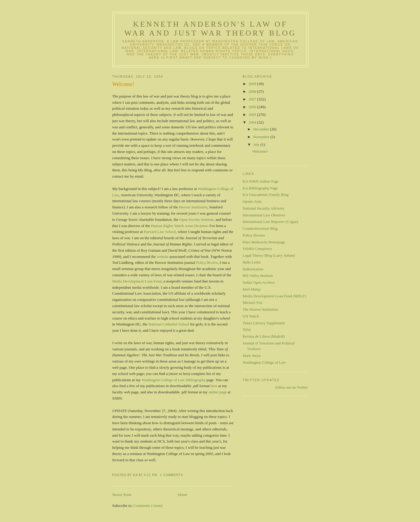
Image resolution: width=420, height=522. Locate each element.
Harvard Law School (160, 232)
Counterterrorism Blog (260, 228)
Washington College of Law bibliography (174, 380)
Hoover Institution (193, 207)
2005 (253, 115)
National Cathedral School (169, 324)
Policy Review (207, 262)
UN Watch (251, 316)
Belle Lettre (252, 262)
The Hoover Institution (260, 309)
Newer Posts (122, 495)
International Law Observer (264, 215)
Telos (247, 329)
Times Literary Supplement (264, 323)
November (262, 137)
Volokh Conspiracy (258, 249)
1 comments (172, 475)
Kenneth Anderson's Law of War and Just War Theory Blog (210, 29)
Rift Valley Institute (258, 276)
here (214, 386)
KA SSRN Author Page (261, 181)
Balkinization (253, 269)
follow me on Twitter (292, 387)
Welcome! (123, 84)
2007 (253, 99)
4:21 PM (150, 475)
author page (218, 392)
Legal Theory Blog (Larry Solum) (269, 255)
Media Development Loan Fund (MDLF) (274, 296)
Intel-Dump (252, 289)
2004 (253, 122)
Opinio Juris (252, 201)
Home (183, 495)
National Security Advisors (264, 208)
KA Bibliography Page (260, 188)
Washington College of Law (264, 362)
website (163, 257)
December (262, 129)
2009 (253, 84)
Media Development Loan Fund (137, 281)
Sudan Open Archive (259, 282)
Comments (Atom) (148, 506)
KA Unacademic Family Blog (266, 195)
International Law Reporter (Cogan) (270, 222)
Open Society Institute (197, 220)
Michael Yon (253, 302)
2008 (253, 91)
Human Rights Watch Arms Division (179, 226)
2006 (253, 107)
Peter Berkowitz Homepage (264, 242)
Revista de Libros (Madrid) (264, 336)
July (257, 145)
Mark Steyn (252, 356)
